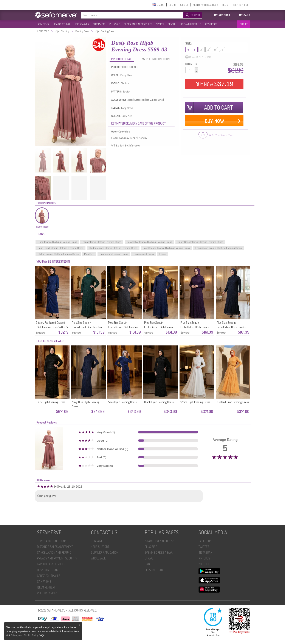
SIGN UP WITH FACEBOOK (205, 5)
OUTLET (244, 24)
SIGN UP (184, 5)
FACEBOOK (205, 541)
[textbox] (128, 15)
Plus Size (89, 254)
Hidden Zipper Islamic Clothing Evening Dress (113, 248)
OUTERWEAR (99, 24)
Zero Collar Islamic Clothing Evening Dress (149, 242)
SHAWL (149, 558)
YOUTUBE (204, 564)
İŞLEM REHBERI (46, 587)
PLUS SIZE (115, 24)
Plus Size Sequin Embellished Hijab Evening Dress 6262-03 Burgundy (195, 327)
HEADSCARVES (81, 24)
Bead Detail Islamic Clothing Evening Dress (60, 248)
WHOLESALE (98, 558)
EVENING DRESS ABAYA (159, 552)
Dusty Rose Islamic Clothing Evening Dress (200, 242)
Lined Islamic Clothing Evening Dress (57, 242)
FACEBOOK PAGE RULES (51, 564)
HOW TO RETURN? (47, 570)
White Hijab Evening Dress (195, 402)
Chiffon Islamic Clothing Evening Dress (58, 254)
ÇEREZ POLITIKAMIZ (49, 576)
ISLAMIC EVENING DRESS (160, 541)
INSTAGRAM (205, 552)
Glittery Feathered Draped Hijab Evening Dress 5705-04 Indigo (52, 327)
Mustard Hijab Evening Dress (233, 402)
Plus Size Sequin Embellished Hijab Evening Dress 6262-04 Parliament (159, 327)
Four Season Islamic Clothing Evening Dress (166, 248)
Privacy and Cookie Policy (25, 635)
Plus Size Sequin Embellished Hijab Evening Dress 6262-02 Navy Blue (232, 327)
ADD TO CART (219, 107)
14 (215, 50)
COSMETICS (211, 24)
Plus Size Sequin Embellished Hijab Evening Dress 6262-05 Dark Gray (123, 327)
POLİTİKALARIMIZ (47, 593)
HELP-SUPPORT (240, 5)
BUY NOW (214, 84)
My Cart (245, 15)
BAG (147, 564)
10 (201, 50)
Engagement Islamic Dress (114, 254)
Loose (163, 254)
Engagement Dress (144, 254)
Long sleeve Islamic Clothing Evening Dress (219, 248)
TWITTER (204, 547)
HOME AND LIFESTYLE (190, 24)
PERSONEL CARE (154, 570)
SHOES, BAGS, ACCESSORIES (138, 24)
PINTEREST (205, 558)
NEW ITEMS (43, 24)
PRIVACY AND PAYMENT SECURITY (57, 558)
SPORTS (160, 24)
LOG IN (172, 5)
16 (222, 50)
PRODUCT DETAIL (122, 59)
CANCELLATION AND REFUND (54, 552)
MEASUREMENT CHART (198, 57)
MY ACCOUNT (222, 15)
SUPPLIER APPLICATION (105, 552)
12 (208, 50)
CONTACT (97, 541)
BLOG (225, 5)
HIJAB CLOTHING (61, 24)
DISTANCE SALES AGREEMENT (55, 547)
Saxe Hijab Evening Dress (122, 402)
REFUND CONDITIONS (158, 59)
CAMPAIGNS (44, 582)
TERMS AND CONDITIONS (52, 541)
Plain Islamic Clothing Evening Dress (102, 242)
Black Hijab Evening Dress (50, 402)
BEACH (171, 24)
